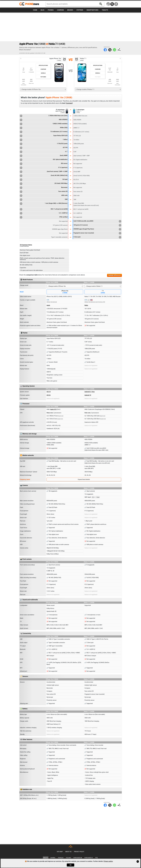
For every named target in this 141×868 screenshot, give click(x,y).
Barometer (44, 188)
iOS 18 (49, 392)
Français (61, 858)
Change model (24, 285)
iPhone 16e (65, 292)
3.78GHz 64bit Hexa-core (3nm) (44, 116)
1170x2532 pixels (44, 144)
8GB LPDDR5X (44, 120)
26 (64, 60)
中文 (97, 858)
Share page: (119, 50)
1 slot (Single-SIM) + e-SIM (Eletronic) (44, 204)
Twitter (110, 50)
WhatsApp (115, 50)
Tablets (105, 10)
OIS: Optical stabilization (44, 160)
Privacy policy (79, 852)
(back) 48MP (44, 156)
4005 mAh (44, 196)
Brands (70, 10)
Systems (80, 10)
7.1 (103, 292)
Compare (60, 10)
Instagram (108, 4)
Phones (51, 10)
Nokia (86, 305)
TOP (71, 847)
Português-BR (78, 858)
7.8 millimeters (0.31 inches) (44, 132)
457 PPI (44, 148)
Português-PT (89, 858)
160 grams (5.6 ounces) (97, 225)
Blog (42, 10)
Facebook (116, 4)
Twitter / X (112, 4)
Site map (60, 852)
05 (77, 60)
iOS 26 (49, 395)
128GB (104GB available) (44, 124)
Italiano (68, 858)
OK (70, 865)
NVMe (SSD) (44, 128)
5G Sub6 (44, 180)
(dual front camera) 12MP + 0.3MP (44, 172)
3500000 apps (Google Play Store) (97, 229)
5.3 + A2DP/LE (44, 213)
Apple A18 (53, 409)
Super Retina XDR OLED (44, 136)
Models (43, 73)
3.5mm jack (97, 237)
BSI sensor (44, 164)
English (46, 858)
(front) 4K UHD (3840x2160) (44, 176)
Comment (69, 103)
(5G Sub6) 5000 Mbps (44, 184)
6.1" (44, 152)
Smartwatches (92, 10)
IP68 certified (44, 217)
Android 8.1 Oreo (90, 392)
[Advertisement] (71, 27)
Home (35, 10)
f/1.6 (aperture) (44, 168)
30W (44, 200)
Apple (48, 305)
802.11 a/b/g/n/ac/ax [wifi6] (44, 209)
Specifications (43, 65)
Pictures (43, 77)
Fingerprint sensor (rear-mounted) (97, 233)
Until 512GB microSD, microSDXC (97, 221)
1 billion (44, 140)
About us (68, 852)
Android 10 (88, 395)
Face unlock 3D (44, 192)
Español (53, 858)
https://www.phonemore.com (30, 4)
